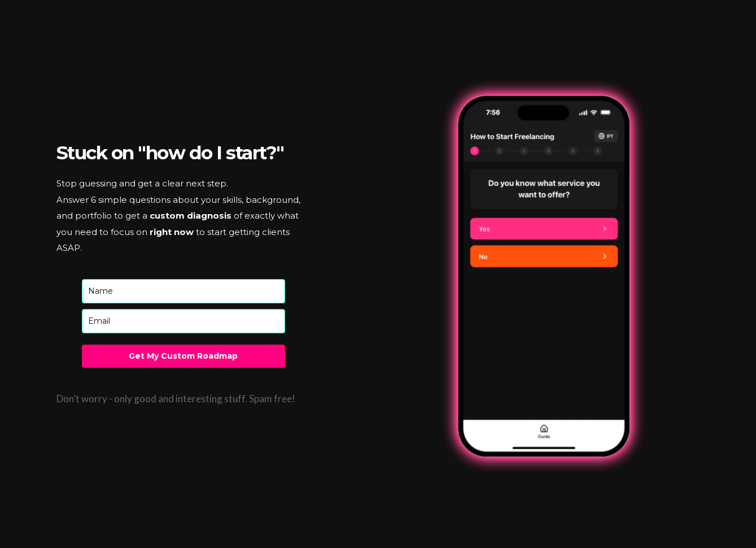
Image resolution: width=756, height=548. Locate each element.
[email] (183, 321)
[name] (183, 291)
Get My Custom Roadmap (183, 356)
